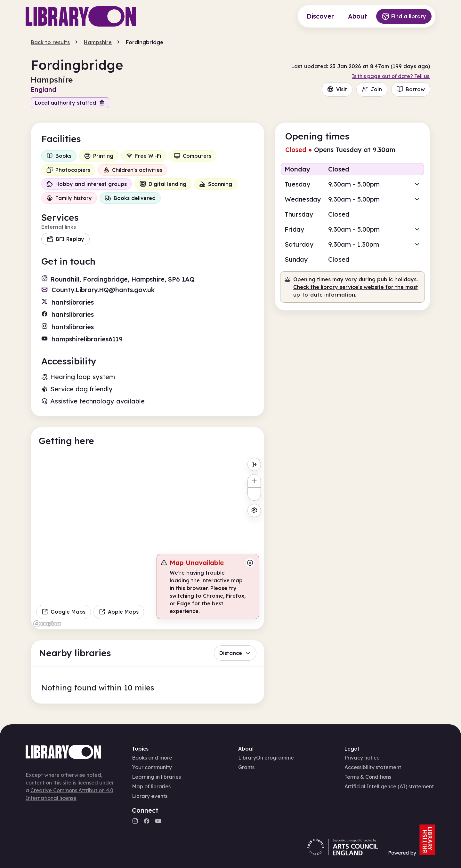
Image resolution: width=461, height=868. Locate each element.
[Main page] (81, 16)
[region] (148, 542)
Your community (152, 767)
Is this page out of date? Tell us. (391, 76)
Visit (337, 89)
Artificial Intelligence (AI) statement (389, 786)
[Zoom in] (254, 481)
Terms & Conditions (368, 777)
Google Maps (64, 612)
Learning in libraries (156, 777)
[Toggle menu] (254, 464)
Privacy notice (362, 758)
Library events (150, 796)
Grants (246, 767)
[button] (352, 184)
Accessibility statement (373, 767)
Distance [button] (235, 653)
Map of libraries (151, 786)
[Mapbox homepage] (47, 624)
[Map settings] (254, 510)
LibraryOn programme (266, 758)
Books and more (152, 758)
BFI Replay (65, 239)
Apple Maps (119, 612)
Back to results (50, 42)
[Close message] (250, 563)
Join (372, 89)
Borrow (411, 89)
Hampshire (98, 42)
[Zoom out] (254, 494)
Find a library (404, 16)
